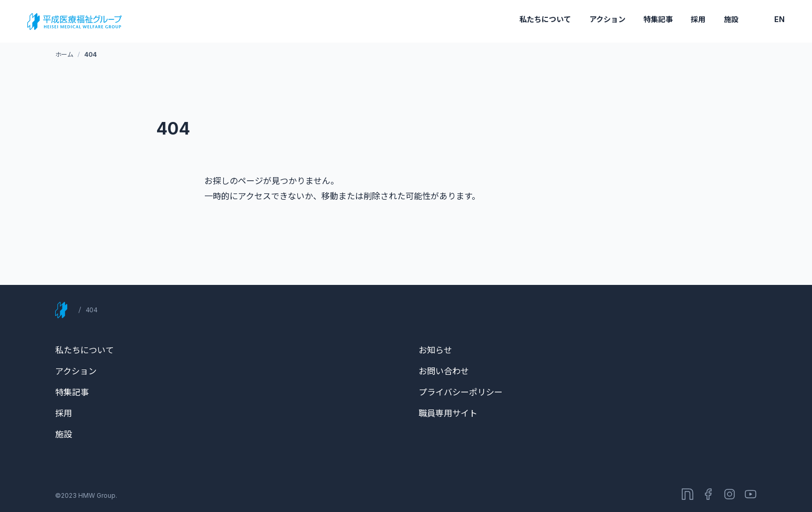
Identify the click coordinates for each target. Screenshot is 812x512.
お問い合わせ (444, 371)
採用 (698, 19)
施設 (731, 19)
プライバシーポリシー (461, 392)
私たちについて (545, 19)
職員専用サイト (448, 413)
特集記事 (658, 19)
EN (779, 19)
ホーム (64, 54)
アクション (607, 19)
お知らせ (435, 350)
